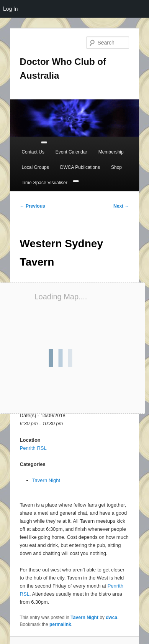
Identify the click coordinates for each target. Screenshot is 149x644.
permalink (60, 624)
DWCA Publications (80, 167)
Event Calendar (71, 152)
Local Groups (35, 167)
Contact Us (33, 152)
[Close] (76, 181)
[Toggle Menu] (44, 142)
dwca (111, 618)
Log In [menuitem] (10, 9)
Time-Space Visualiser (44, 183)
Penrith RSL (33, 448)
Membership (111, 152)
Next (121, 206)
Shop (116, 167)
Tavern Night (46, 480)
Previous (33, 206)
